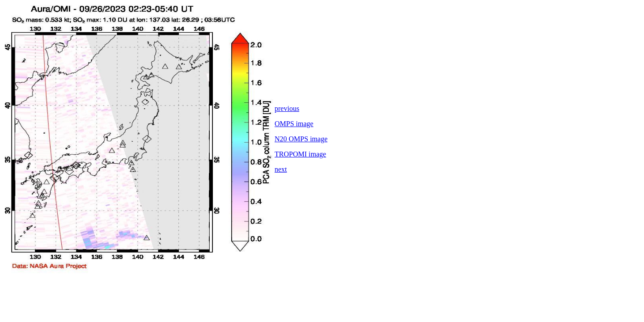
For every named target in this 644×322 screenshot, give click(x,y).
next (281, 169)
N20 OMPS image (301, 139)
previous (287, 108)
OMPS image (294, 124)
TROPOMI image (300, 154)
